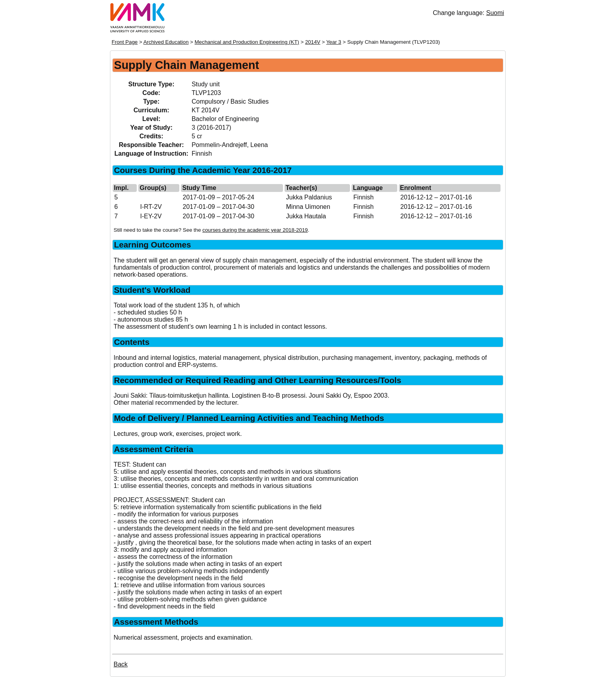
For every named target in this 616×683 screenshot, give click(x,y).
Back (121, 664)
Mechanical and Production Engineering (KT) (247, 42)
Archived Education (166, 42)
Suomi (495, 13)
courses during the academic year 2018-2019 (255, 230)
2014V (313, 42)
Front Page (125, 42)
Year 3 (334, 42)
